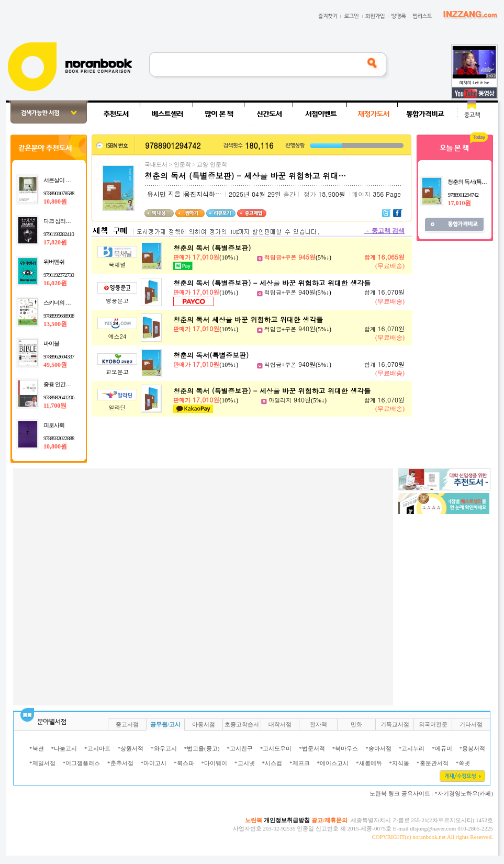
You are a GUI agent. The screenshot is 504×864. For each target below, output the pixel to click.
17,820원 (55, 242)
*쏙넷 (463, 763)
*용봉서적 (473, 748)
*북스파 (184, 763)
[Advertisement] (117, 586)
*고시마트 (97, 748)
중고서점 (127, 724)
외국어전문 (433, 724)
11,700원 (55, 406)
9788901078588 (59, 193)
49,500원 (55, 365)
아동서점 (204, 724)
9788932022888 (59, 438)
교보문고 (117, 372)
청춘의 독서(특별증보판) (211, 355)
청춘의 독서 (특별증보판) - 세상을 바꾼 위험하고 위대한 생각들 (272, 283)
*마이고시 (154, 763)
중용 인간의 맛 (60, 384)
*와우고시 (164, 748)
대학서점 (280, 724)
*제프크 (300, 763)
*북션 (37, 748)
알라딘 (117, 407)
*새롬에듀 (369, 763)
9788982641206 (59, 397)
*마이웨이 (215, 763)
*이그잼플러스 (82, 763)
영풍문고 (117, 301)
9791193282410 (59, 234)
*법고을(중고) (202, 748)
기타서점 (471, 724)
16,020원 (55, 283)
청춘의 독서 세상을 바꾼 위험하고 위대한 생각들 (248, 319)
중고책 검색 (384, 231)
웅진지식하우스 (206, 194)
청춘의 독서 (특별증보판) (212, 248)
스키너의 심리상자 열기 (71, 302)
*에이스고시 (333, 763)
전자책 (318, 724)
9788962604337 (59, 356)
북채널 (117, 265)
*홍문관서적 (433, 763)
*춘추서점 (120, 763)
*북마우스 (345, 748)
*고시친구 (240, 748)
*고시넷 (245, 763)
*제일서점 (42, 763)
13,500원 (55, 324)
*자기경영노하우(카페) (464, 793)
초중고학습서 (242, 724)
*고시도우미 (276, 748)
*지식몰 (400, 763)
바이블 (51, 343)
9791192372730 (59, 275)
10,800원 (55, 201)
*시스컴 (272, 763)
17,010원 (459, 203)
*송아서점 (378, 748)
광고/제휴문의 (329, 820)
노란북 (254, 820)
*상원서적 (131, 748)
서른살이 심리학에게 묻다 (73, 180)
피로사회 (54, 425)
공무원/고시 (165, 724)
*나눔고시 (64, 748)
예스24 (117, 336)
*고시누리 (412, 748)
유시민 (156, 194)
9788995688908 (59, 316)
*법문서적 (312, 748)
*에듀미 (442, 748)
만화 (356, 724)
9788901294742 (463, 195)
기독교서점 (395, 724)
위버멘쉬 (54, 262)
